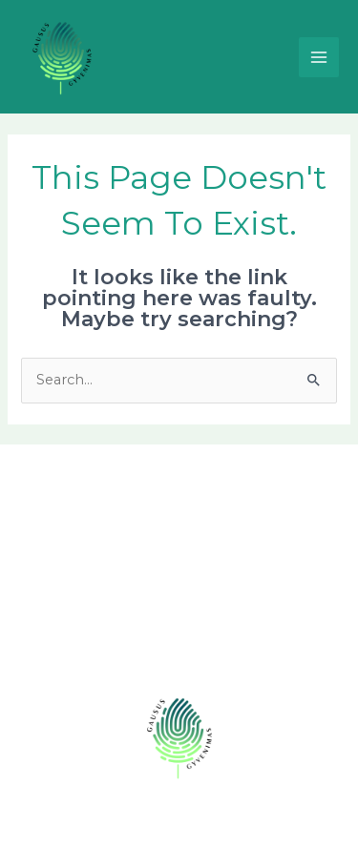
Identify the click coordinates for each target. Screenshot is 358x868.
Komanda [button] (179, 610)
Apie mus (179, 518)
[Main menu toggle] (319, 57)
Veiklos (179, 548)
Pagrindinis (179, 487)
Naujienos (179, 579)
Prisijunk (179, 640)
